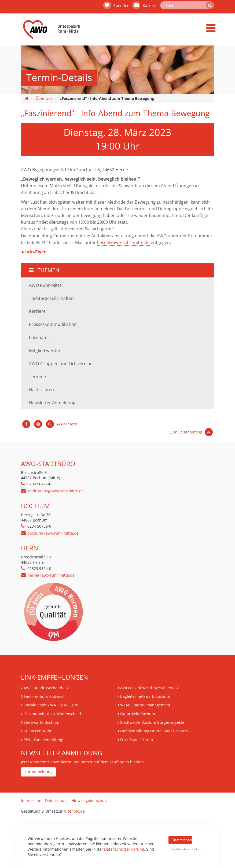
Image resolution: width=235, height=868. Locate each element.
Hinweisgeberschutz (90, 800)
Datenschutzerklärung (124, 849)
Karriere (145, 5)
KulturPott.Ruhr (38, 731)
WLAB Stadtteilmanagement (145, 705)
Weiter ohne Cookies (182, 849)
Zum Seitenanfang (191, 432)
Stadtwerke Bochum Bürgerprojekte (152, 722)
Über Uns (44, 98)
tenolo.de (76, 811)
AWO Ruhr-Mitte (45, 285)
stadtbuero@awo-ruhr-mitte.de (56, 491)
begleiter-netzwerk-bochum (145, 696)
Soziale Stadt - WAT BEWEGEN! (51, 705)
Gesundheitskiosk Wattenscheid (52, 714)
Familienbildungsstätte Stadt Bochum (154, 731)
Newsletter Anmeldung (52, 403)
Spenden (116, 5)
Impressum (31, 800)
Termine (37, 376)
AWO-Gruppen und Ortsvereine (61, 364)
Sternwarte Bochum (41, 722)
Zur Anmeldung (38, 772)
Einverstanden (182, 840)
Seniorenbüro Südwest (44, 696)
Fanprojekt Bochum (138, 714)
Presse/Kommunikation (53, 324)
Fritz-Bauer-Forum (137, 740)
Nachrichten (41, 390)
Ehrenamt (39, 337)
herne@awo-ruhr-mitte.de (123, 242)
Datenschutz (56, 800)
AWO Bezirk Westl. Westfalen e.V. (150, 688)
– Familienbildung (43, 740)
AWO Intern (62, 424)
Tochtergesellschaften (51, 298)
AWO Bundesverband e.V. (47, 688)
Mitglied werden (45, 351)
